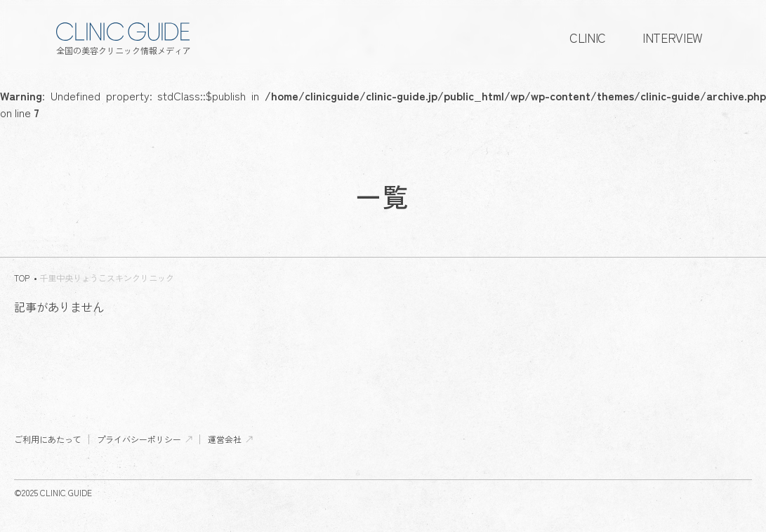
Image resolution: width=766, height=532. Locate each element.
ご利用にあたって (48, 439)
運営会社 (225, 439)
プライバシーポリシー (139, 439)
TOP (22, 278)
